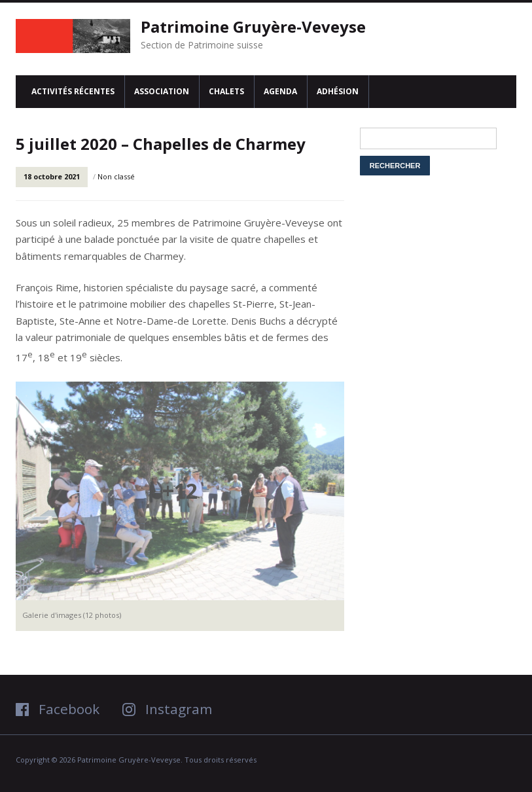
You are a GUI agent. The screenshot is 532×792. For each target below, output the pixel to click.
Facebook (58, 709)
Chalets (226, 91)
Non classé (116, 176)
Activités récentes (73, 91)
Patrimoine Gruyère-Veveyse (253, 27)
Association (162, 91)
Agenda (280, 91)
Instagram (167, 709)
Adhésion (338, 91)
